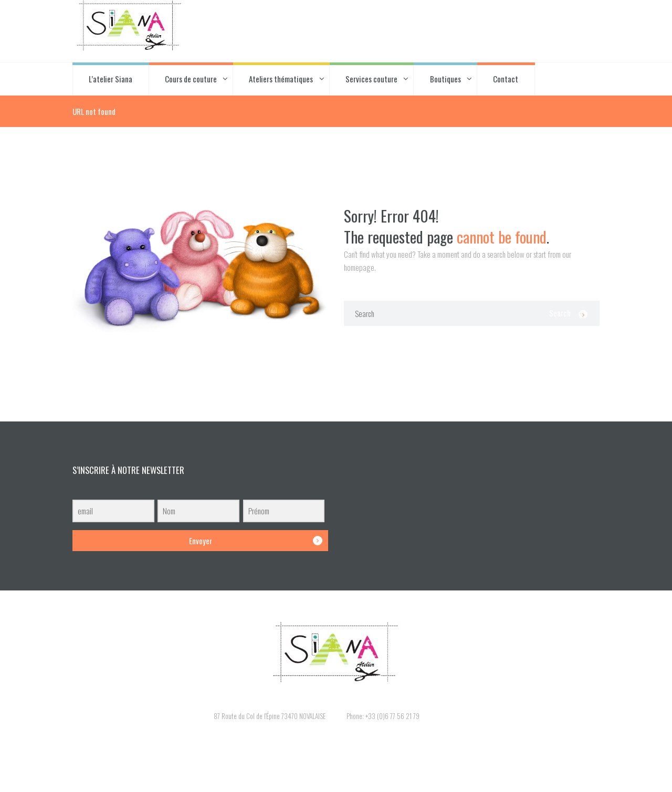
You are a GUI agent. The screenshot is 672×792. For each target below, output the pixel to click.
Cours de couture (191, 79)
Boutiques (445, 79)
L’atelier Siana (111, 79)
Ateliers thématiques (281, 79)
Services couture (371, 79)
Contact (506, 79)
